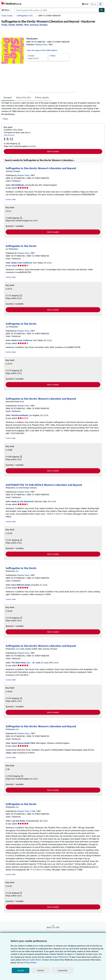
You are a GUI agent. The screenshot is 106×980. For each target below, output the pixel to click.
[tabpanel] (52, 111)
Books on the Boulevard (22, 501)
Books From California (22, 263)
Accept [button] (21, 970)
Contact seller (11, 199)
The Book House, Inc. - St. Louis (26, 662)
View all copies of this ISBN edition (42, 50)
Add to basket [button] (53, 151)
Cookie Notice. (35, 960)
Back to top (53, 927)
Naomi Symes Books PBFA (23, 743)
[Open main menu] (6, 10)
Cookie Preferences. (60, 957)
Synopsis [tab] (8, 97)
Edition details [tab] (42, 97)
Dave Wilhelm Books (21, 585)
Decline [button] (41, 970)
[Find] (102, 10)
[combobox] (57, 10)
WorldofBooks (18, 185)
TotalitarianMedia (20, 415)
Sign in (94, 4)
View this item (9, 135)
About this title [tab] (23, 97)
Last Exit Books (18, 821)
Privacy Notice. (30, 962)
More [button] (6, 119)
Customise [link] (63, 970)
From (37, 57)
